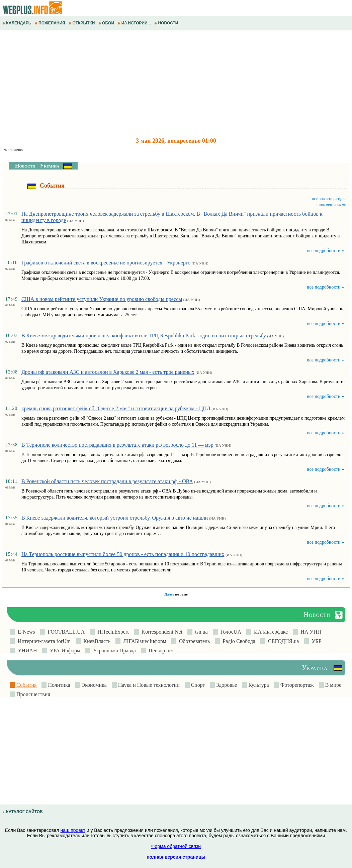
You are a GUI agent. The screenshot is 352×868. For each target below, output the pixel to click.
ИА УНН (310, 632)
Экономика (94, 685)
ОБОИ (107, 23)
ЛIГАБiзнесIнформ (143, 641)
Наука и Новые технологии (148, 685)
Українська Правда (113, 650)
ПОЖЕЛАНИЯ (51, 23)
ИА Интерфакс (270, 632)
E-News (25, 632)
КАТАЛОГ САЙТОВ (23, 812)
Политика (58, 685)
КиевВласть (96, 641)
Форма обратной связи (176, 846)
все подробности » (326, 251)
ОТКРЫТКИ (82, 23)
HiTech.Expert (112, 632)
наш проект (73, 830)
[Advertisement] (176, 84)
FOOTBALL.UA (65, 632)
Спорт (197, 685)
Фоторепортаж (296, 685)
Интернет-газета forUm (43, 641)
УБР (315, 641)
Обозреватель (193, 641)
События (26, 685)
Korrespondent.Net (161, 632)
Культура (258, 685)
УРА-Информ (64, 650)
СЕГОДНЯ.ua (282, 641)
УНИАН (26, 650)
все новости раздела (329, 199)
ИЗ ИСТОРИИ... (135, 23)
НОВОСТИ (167, 23)
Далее (169, 594)
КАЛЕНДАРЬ (17, 23)
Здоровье (226, 685)
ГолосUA (230, 632)
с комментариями (331, 205)
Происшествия (33, 694)
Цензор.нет (160, 650)
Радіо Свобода (238, 641)
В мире (333, 685)
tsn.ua (200, 632)
